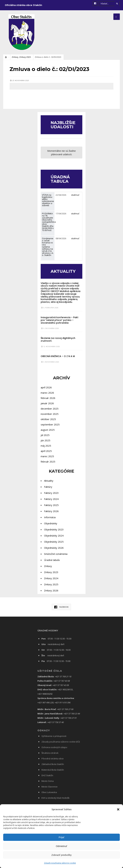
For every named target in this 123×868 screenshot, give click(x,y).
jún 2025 (45, 440)
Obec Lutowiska (49, 792)
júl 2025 (45, 435)
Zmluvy (15, 57)
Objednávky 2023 (54, 529)
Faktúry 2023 (51, 493)
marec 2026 (47, 393)
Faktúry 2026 (51, 511)
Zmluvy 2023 (25, 57)
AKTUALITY (63, 271)
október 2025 (48, 419)
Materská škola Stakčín (53, 770)
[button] (118, 809)
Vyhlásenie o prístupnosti (54, 736)
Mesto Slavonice (49, 787)
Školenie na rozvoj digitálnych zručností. (58, 339)
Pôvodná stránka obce (53, 759)
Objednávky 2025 (54, 542)
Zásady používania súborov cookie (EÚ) (61, 742)
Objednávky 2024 (54, 536)
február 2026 (48, 398)
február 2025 (48, 462)
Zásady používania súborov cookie (60, 863)
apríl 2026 (46, 387)
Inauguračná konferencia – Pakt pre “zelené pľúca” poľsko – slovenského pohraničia (59, 320)
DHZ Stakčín (47, 775)
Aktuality (49, 481)
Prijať (61, 837)
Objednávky (51, 523)
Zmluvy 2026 (51, 590)
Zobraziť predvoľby (61, 855)
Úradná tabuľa (52, 560)
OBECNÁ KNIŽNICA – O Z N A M (58, 356)
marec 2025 (47, 456)
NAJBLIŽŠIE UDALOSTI (63, 125)
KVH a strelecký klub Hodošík (55, 798)
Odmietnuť (62, 846)
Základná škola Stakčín (53, 764)
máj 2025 (46, 446)
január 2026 (47, 403)
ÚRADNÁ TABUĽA (60, 179)
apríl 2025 (46, 451)
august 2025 (48, 430)
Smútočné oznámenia (56, 554)
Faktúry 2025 (51, 505)
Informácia (50, 517)
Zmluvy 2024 (51, 578)
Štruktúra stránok (50, 753)
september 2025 (50, 424)
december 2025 (50, 409)
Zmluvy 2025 (51, 584)
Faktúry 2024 (51, 499)
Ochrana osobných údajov (54, 747)
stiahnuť (75, 195)
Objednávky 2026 (54, 548)
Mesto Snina (48, 781)
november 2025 (50, 414)
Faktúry (48, 487)
